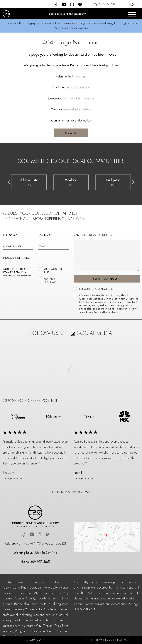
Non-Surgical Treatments (79, 98)
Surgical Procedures (78, 87)
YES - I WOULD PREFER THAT (55, 271)
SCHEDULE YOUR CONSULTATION (107, 640)
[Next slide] (133, 182)
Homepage (79, 76)
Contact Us (71, 133)
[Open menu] (132, 14)
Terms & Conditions (89, 312)
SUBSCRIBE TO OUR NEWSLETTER (96, 289)
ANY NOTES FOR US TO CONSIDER (93, 235)
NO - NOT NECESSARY (50, 280)
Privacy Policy (111, 312)
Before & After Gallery (77, 109)
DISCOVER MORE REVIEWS (71, 492)
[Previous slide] (9, 182)
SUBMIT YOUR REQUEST (106, 279)
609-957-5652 (105, 4)
